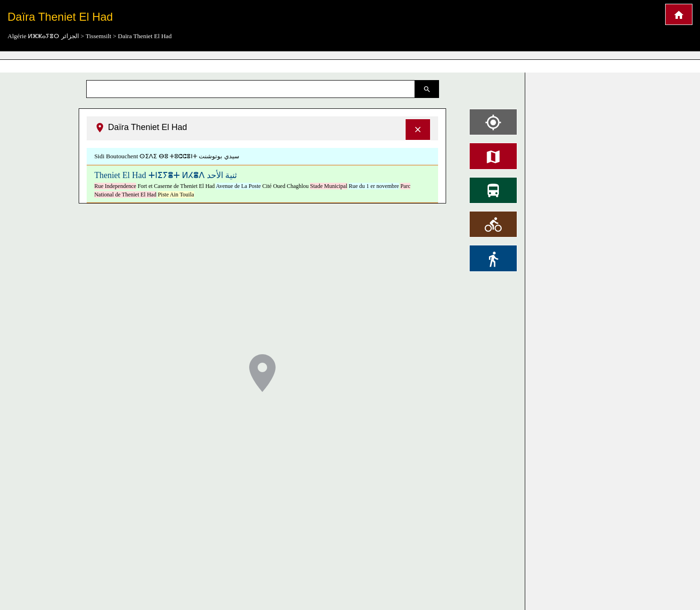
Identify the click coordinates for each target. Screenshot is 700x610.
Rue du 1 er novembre (374, 186)
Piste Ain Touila (176, 195)
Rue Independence (115, 186)
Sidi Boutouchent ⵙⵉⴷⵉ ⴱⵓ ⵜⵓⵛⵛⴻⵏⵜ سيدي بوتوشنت (167, 156)
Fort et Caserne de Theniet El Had (176, 186)
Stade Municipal (329, 186)
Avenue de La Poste (238, 186)
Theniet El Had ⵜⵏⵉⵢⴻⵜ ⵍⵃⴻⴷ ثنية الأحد (166, 175)
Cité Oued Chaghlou (286, 186)
